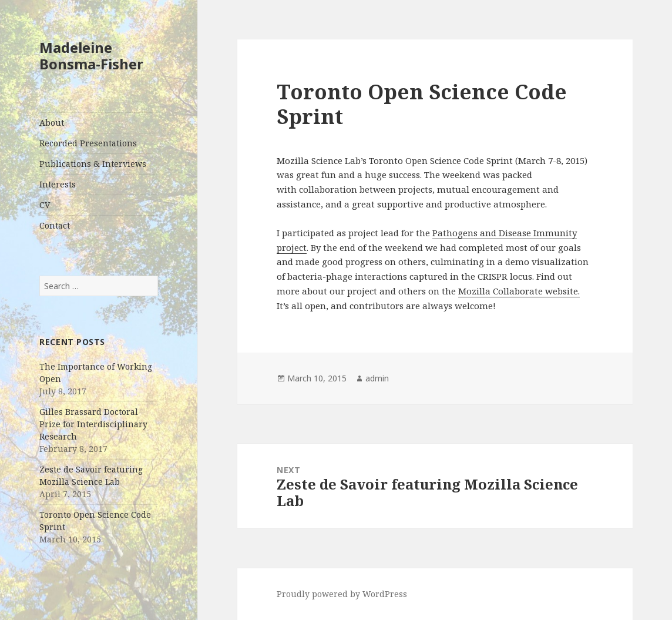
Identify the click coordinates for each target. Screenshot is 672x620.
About (52, 123)
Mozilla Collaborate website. (519, 291)
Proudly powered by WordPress (342, 594)
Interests (58, 184)
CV (45, 205)
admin (377, 378)
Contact (55, 225)
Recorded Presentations (88, 143)
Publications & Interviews (93, 164)
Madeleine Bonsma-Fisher (91, 56)
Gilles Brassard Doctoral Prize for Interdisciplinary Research (93, 424)
